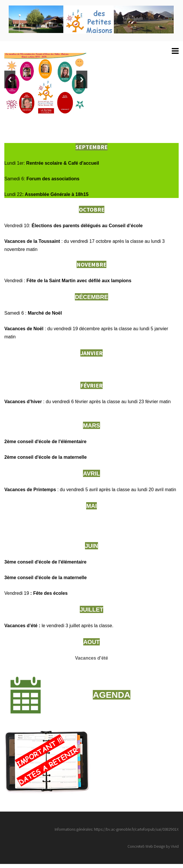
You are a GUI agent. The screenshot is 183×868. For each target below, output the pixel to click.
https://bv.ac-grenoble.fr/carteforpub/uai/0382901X (136, 829)
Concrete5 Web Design (146, 846)
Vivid (175, 846)
